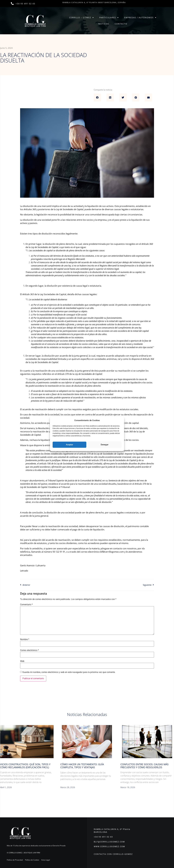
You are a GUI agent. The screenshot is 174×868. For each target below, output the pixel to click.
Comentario (26, 605)
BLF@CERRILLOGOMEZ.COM (109, 842)
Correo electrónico (29, 650)
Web (22, 661)
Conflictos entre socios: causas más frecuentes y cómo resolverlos (145, 766)
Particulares (109, 18)
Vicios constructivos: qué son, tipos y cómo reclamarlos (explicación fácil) (25, 766)
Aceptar (69, 445)
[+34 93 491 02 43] (12, 4)
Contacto (121, 24)
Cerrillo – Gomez (82, 18)
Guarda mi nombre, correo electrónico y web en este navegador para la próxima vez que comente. (69, 672)
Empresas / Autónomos (140, 18)
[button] (97, 97)
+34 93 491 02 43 (25, 4)
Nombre (25, 639)
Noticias (104, 24)
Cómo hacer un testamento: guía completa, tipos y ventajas (82, 766)
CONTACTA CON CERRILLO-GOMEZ (113, 854)
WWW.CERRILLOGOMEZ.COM (109, 846)
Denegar (105, 445)
